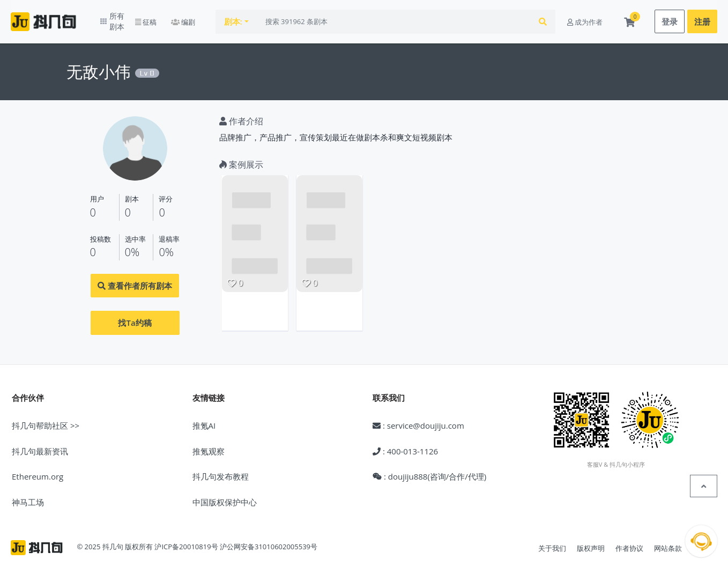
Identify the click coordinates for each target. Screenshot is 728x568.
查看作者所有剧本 (135, 278)
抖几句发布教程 (221, 468)
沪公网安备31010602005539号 (269, 539)
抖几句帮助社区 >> (46, 417)
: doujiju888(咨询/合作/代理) (429, 468)
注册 (702, 18)
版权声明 (591, 540)
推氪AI (204, 417)
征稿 (167, 18)
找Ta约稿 (135, 315)
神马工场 (28, 494)
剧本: (255, 18)
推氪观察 (209, 443)
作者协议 (629, 540)
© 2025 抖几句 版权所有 (115, 539)
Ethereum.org (38, 468)
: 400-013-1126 (405, 443)
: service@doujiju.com (418, 417)
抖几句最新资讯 (40, 443)
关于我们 (552, 540)
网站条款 (668, 540)
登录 (670, 18)
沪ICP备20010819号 (186, 539)
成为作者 (585, 18)
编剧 (205, 18)
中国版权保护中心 (225, 494)
